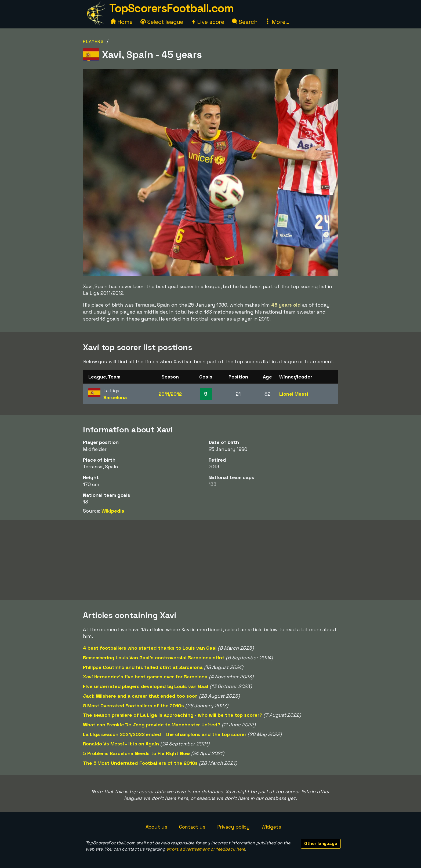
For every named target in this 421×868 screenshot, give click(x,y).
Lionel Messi (294, 394)
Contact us (192, 827)
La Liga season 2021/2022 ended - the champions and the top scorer (165, 734)
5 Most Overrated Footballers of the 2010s (133, 706)
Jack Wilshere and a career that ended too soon (140, 696)
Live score (208, 22)
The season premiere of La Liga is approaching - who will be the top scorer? (173, 715)
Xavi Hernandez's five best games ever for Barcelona (145, 677)
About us (156, 827)
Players (93, 41)
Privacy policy (234, 827)
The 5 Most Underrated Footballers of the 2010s (140, 763)
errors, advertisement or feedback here (206, 849)
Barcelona (115, 397)
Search (245, 22)
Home (122, 22)
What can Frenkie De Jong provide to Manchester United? (152, 725)
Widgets (271, 827)
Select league (162, 22)
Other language (321, 843)
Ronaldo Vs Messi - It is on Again (121, 744)
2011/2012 (170, 394)
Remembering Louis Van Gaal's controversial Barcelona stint (154, 658)
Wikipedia (113, 511)
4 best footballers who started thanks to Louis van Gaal (150, 648)
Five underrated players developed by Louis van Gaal (146, 686)
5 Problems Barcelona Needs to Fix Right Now (136, 753)
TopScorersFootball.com (171, 8)
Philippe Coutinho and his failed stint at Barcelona (143, 667)
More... (277, 22)
